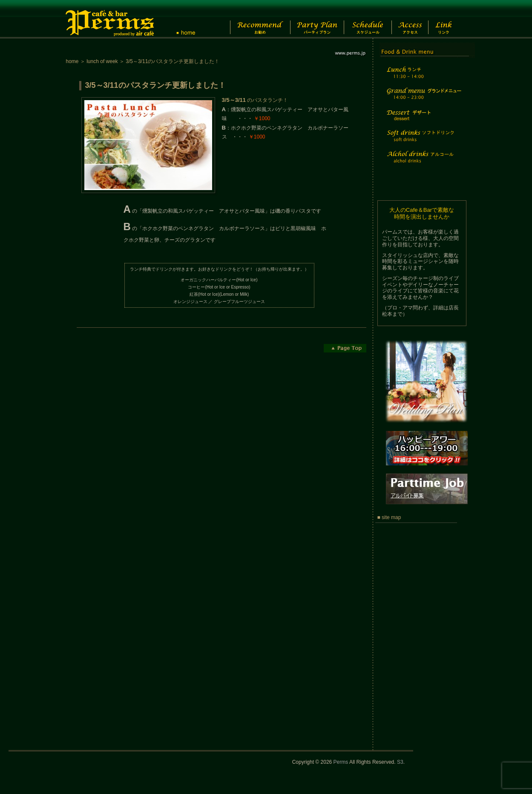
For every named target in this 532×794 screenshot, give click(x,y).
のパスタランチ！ (255, 100)
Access (415, 19)
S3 (400, 762)
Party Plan (313, 19)
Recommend (253, 19)
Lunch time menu (423, 77)
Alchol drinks (423, 162)
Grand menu (423, 99)
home (72, 61)
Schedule (367, 19)
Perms (341, 762)
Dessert (423, 121)
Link (451, 19)
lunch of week (102, 61)
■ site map (389, 517)
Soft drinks (423, 141)
